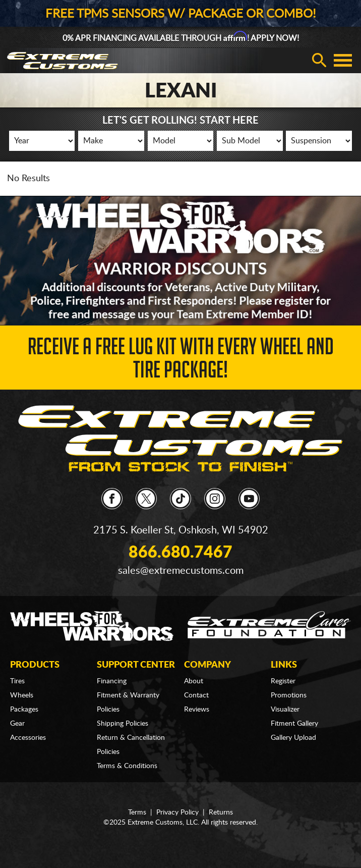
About (194, 681)
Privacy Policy (177, 812)
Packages (24, 710)
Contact (196, 695)
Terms (137, 812)
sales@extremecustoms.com (181, 571)
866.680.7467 (180, 553)
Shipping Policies (123, 724)
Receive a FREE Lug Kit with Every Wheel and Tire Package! (181, 361)
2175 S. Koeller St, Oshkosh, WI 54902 (181, 530)
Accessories (28, 738)
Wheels (22, 695)
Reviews (197, 710)
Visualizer (285, 710)
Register (283, 681)
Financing (112, 681)
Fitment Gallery (294, 724)
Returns (221, 812)
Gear (17, 724)
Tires (17, 681)
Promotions (289, 695)
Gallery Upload (293, 738)
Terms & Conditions (127, 766)
